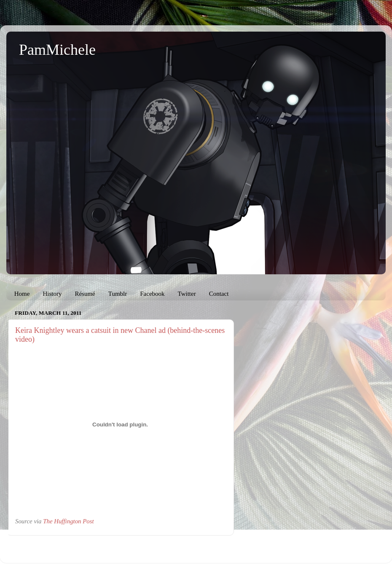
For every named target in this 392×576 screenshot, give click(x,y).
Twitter (187, 294)
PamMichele (57, 50)
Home (22, 294)
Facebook (152, 294)
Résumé (85, 294)
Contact (219, 294)
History (52, 294)
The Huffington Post (68, 521)
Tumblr (118, 294)
